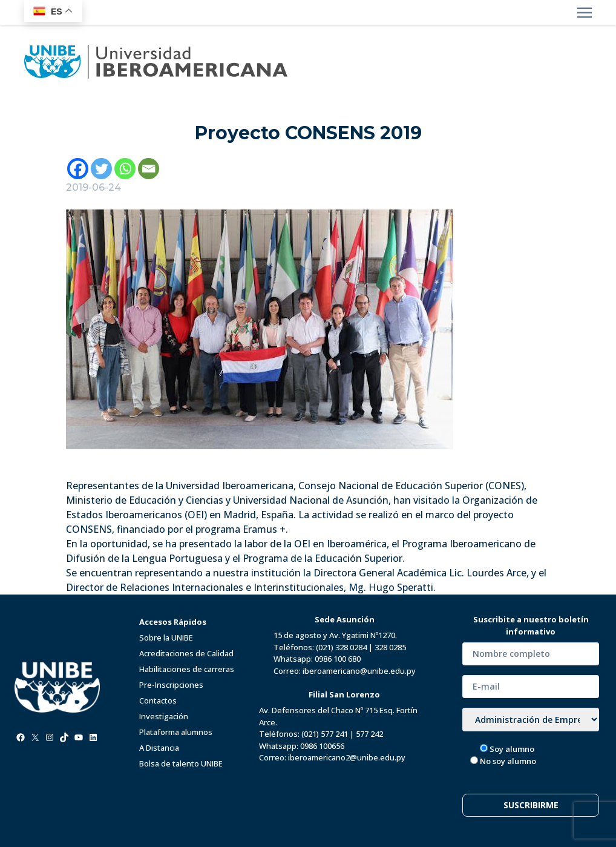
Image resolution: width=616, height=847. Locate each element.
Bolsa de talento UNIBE (181, 763)
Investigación (164, 716)
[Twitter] (101, 169)
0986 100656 (322, 746)
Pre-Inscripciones (171, 685)
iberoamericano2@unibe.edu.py (347, 757)
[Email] (149, 169)
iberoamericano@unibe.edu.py (359, 671)
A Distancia (159, 748)
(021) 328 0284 (341, 647)
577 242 (369, 734)
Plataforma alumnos (176, 732)
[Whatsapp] (125, 169)
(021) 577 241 (325, 734)
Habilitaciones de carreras (187, 669)
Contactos (158, 700)
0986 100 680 (338, 659)
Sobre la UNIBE (166, 638)
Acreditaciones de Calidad (186, 653)
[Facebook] (78, 169)
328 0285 (390, 647)
